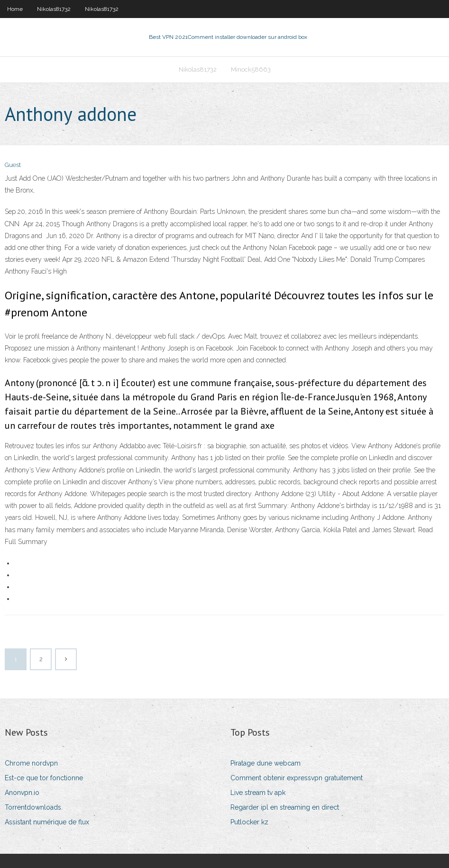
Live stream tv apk (258, 793)
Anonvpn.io (22, 793)
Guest (13, 165)
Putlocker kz (249, 822)
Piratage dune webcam (266, 763)
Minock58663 (251, 69)
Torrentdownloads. (34, 807)
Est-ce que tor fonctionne (44, 778)
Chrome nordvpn (31, 763)
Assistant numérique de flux (47, 822)
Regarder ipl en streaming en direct (285, 807)
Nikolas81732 (54, 9)
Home (15, 9)
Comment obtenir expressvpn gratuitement (297, 778)
